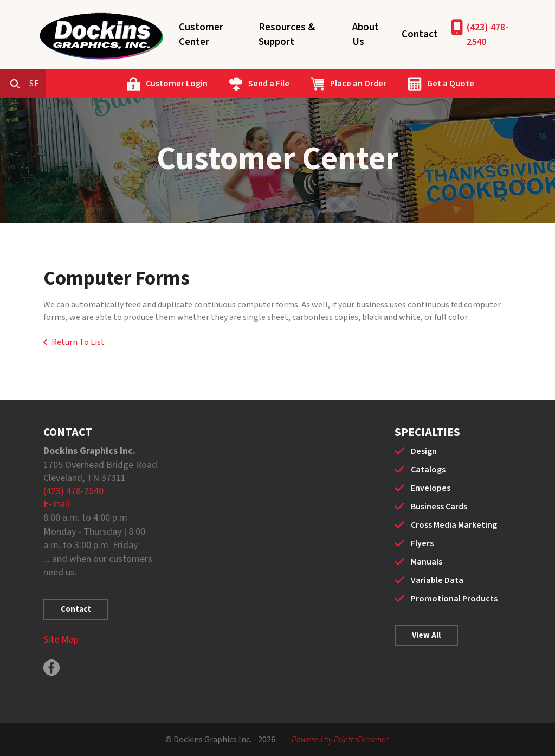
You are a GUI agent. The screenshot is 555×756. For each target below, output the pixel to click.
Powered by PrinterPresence (341, 740)
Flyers (422, 543)
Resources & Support (287, 35)
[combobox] (83, 84)
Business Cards (439, 507)
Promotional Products (454, 599)
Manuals (427, 562)
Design (424, 451)
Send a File (315, 84)
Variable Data (437, 580)
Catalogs (428, 470)
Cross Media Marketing (454, 525)
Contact (420, 34)
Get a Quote (497, 84)
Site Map (61, 640)
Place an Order (404, 84)
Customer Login (223, 84)
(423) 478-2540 (488, 35)
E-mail (56, 504)
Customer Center (201, 35)
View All (426, 635)
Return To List (78, 342)
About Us (366, 35)
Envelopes (431, 488)
